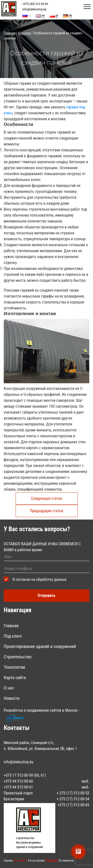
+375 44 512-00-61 (18, 787)
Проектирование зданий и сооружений (40, 646)
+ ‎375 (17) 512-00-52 (73, 793)
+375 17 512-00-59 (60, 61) (25, 775)
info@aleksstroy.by (34, 9)
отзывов (52, 860)
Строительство (18, 657)
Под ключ (13, 636)
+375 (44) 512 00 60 (35, 4)
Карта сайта (15, 677)
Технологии (14, 667)
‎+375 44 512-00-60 (18, 781)
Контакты (17, 728)
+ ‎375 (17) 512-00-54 (73, 799)
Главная (11, 626)
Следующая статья (47, 498)
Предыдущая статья (46, 511)
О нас (9, 688)
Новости (12, 698)
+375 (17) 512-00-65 (73, 805)
